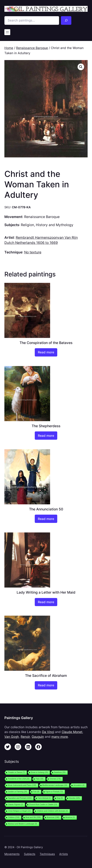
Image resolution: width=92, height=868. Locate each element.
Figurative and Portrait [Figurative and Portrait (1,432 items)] (20, 798)
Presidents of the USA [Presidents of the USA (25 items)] (19, 779)
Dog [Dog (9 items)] (60, 798)
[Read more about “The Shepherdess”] (46, 436)
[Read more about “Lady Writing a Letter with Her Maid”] (46, 602)
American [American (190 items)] (53, 817)
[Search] (66, 20)
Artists (64, 854)
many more (60, 737)
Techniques (47, 854)
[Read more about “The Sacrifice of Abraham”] (46, 685)
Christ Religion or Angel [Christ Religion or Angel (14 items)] (19, 811)
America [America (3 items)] (70, 817)
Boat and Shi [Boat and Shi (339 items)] (33, 817)
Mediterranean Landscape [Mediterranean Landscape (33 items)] (55, 785)
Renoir (25, 737)
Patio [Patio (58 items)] (39, 779)
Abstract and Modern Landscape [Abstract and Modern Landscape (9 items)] (22, 824)
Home (9, 48)
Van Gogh (12, 737)
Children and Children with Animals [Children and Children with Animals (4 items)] (52, 811)
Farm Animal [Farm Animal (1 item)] (44, 798)
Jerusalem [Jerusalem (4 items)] (79, 785)
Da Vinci (48, 732)
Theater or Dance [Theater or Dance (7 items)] (16, 772)
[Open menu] (7, 32)
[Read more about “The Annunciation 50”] (46, 519)
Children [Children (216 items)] (14, 817)
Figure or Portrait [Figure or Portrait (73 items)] (54, 792)
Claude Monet (72, 732)
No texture (33, 252)
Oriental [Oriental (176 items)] (55, 779)
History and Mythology (55, 225)
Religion (27, 225)
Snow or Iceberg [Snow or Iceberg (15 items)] (39, 772)
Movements (12, 854)
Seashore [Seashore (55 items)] (60, 772)
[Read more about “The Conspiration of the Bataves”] (46, 352)
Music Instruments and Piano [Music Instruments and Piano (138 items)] (22, 785)
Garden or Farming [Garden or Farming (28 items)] (17, 792)
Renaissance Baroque (32, 48)
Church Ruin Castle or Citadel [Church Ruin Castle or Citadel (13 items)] (43, 805)
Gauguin (38, 737)
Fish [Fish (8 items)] (36, 792)
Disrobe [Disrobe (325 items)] (75, 798)
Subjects (30, 854)
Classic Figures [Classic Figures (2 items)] (15, 805)
